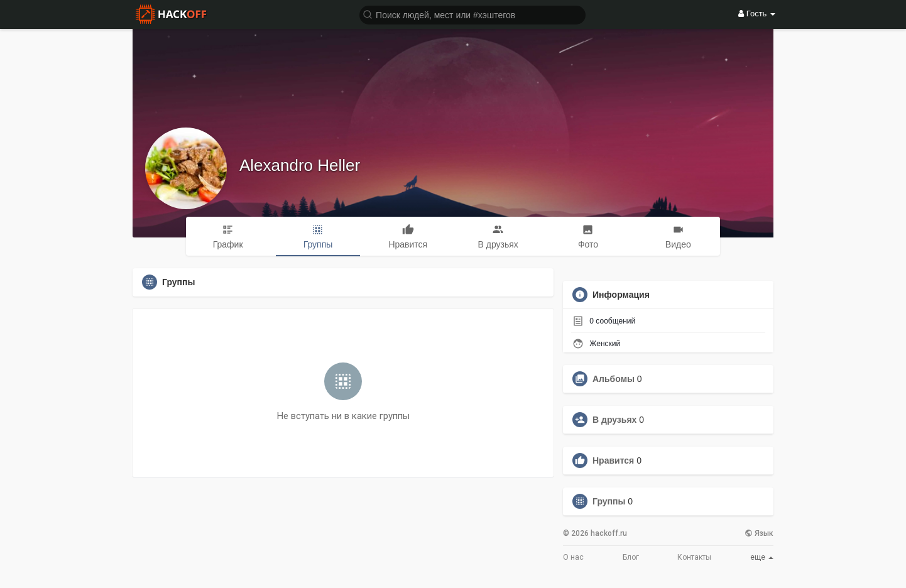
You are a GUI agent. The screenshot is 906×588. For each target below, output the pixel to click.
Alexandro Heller (300, 165)
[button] (472, 14)
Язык (759, 533)
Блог (631, 557)
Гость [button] (757, 14)
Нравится (613, 460)
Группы (609, 501)
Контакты (694, 557)
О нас (573, 557)
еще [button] (762, 557)
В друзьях (614, 420)
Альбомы (614, 379)
